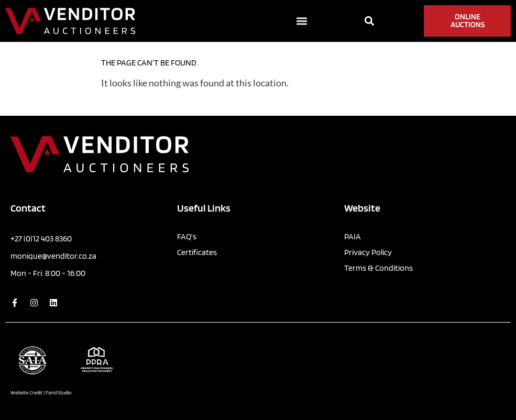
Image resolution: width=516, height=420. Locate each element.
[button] (301, 21)
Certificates (197, 252)
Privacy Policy (368, 252)
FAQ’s (187, 236)
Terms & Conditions (378, 268)
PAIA (353, 236)
